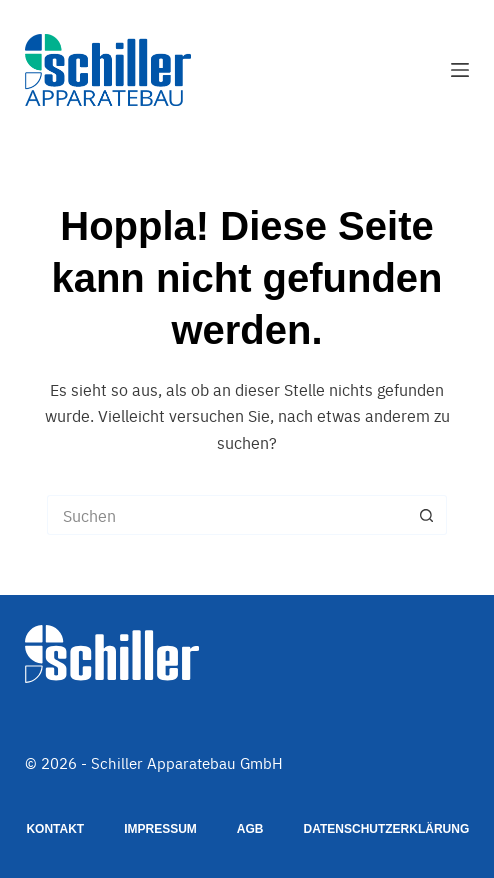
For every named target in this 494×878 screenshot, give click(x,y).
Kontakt (55, 829)
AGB (250, 829)
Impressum (160, 829)
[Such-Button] (427, 515)
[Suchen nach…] (227, 515)
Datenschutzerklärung (387, 829)
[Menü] (460, 70)
